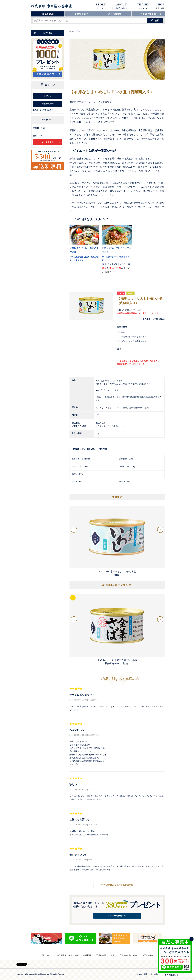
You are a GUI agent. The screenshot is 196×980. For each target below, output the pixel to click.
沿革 (113, 955)
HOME (72, 31)
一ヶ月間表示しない (170, 975)
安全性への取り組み (128, 955)
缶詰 (79, 31)
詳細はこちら (145, 384)
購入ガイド (47, 955)
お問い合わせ (148, 955)
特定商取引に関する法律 (68, 955)
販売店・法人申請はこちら (43, 110)
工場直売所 (101, 955)
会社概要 (87, 955)
